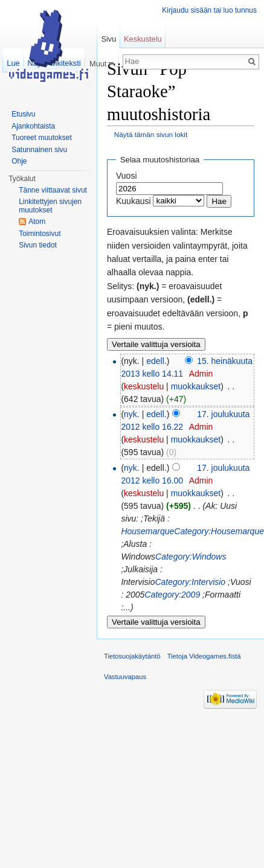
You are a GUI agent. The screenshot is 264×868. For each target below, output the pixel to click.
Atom (37, 222)
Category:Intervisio (190, 582)
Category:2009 (172, 595)
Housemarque (147, 531)
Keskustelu (143, 39)
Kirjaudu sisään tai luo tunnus (209, 10)
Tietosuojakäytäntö (132, 656)
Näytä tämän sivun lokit (151, 134)
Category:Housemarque (219, 531)
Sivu (108, 39)
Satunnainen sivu (39, 150)
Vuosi (127, 176)
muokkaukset (196, 386)
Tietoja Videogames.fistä (204, 656)
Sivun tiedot (38, 245)
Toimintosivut (40, 234)
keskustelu (144, 386)
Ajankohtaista (33, 126)
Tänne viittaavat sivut (53, 190)
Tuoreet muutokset (42, 138)
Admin (201, 374)
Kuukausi (134, 201)
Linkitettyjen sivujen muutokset (50, 206)
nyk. (132, 414)
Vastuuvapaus (125, 677)
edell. (156, 361)
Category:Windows (191, 557)
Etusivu (23, 114)
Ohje (19, 161)
